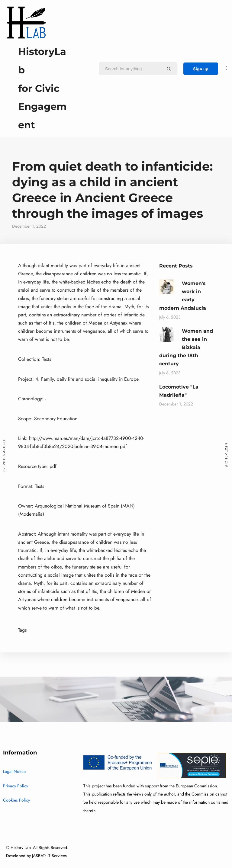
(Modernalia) (31, 514)
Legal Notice (14, 772)
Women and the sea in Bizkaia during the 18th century (186, 348)
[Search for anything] (169, 69)
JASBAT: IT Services (49, 856)
